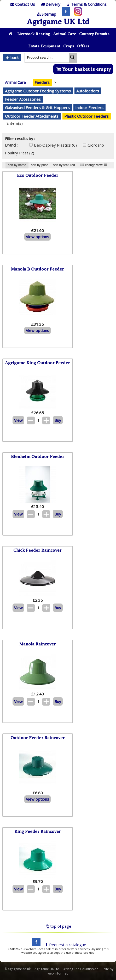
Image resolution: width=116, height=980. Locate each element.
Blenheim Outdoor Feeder (38, 457)
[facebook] (35, 945)
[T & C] (86, 4)
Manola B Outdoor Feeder (37, 269)
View (18, 420)
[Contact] (22, 4)
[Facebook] (65, 14)
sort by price (40, 165)
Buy (58, 420)
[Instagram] (77, 14)
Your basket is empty (83, 69)
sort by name (17, 165)
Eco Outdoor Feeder (38, 175)
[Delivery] (50, 4)
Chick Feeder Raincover (37, 550)
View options (37, 237)
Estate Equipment (44, 46)
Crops (69, 46)
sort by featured (64, 165)
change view (94, 165)
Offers (83, 46)
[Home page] (11, 34)
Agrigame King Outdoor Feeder (37, 363)
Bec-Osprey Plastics (55, 145)
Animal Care (65, 34)
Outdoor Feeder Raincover (38, 738)
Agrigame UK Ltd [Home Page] (58, 22)
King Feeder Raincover (38, 831)
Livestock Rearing (34, 34)
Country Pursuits (94, 34)
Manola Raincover (38, 644)
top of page (58, 926)
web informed (58, 973)
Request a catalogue (65, 945)
